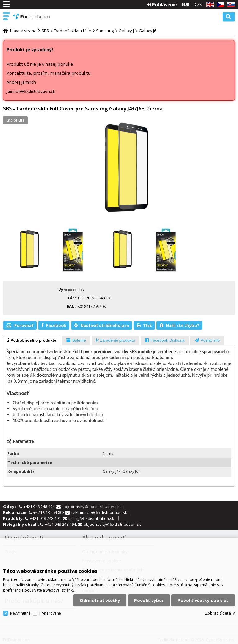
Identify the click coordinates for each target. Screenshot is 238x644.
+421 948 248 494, (40, 507)
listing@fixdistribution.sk (91, 518)
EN (209, 5)
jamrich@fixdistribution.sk (31, 91)
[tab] (32, 340)
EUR (185, 4)
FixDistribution (32, 16)
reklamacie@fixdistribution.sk (99, 512)
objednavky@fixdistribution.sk (91, 507)
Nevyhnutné (20, 612)
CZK (198, 4)
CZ (219, 5)
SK (230, 5)
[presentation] (32, 340)
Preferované (50, 612)
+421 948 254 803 (49, 512)
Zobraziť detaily (220, 612)
